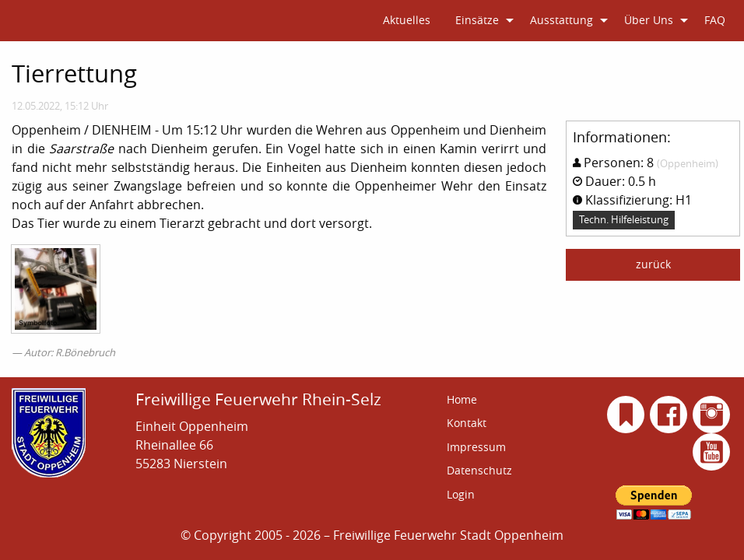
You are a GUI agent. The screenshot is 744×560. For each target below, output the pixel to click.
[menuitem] (407, 21)
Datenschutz (479, 470)
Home (462, 399)
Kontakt (467, 423)
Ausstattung (562, 20)
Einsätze (477, 20)
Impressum (476, 447)
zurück (653, 264)
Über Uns (649, 20)
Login (461, 494)
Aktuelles (407, 20)
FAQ (715, 20)
